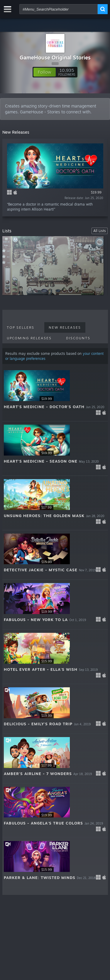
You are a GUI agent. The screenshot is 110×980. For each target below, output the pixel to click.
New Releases (65, 327)
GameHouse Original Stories (55, 57)
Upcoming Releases (29, 338)
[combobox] (59, 9)
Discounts (78, 338)
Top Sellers (21, 327)
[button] (45, 72)
